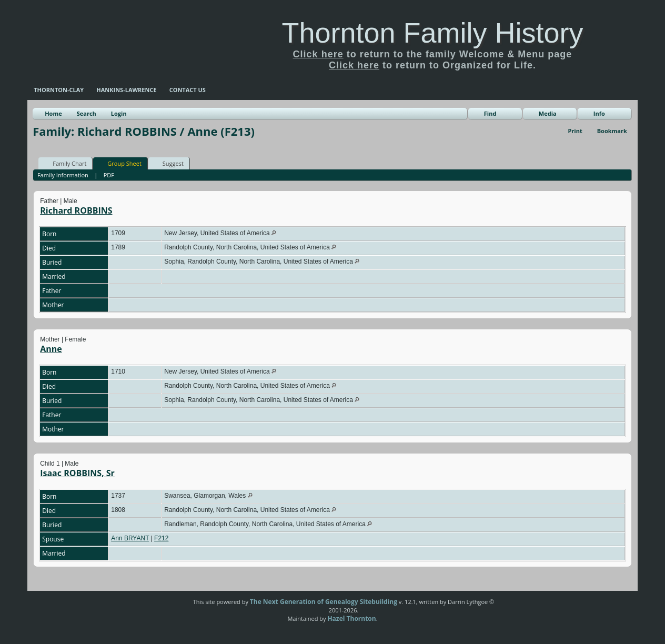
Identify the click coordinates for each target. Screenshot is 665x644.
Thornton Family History (432, 33)
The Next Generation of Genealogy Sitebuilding (324, 602)
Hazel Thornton (351, 618)
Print (575, 131)
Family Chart (65, 163)
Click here (318, 54)
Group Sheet (120, 163)
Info (599, 113)
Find (490, 113)
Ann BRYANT (130, 538)
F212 (161, 538)
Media (548, 113)
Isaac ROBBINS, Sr (77, 473)
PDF (109, 175)
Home (53, 113)
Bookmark (612, 131)
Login (119, 113)
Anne (51, 349)
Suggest (168, 163)
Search (87, 113)
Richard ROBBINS (76, 210)
